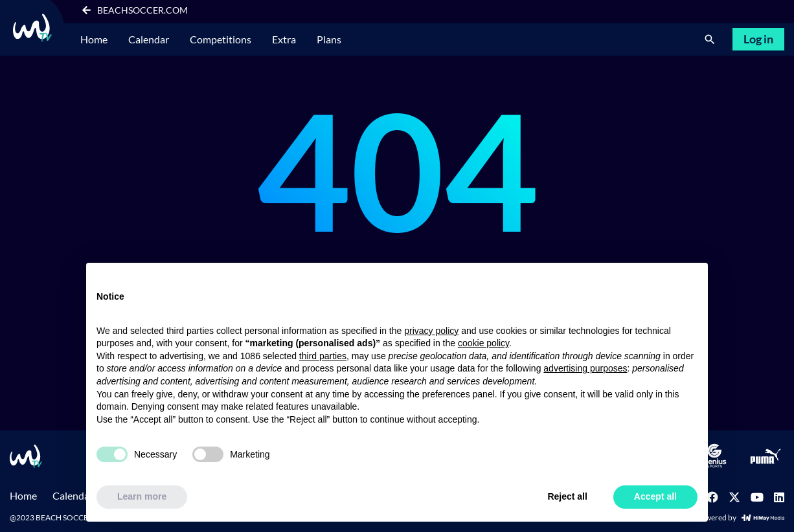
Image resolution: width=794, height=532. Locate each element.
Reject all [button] (567, 496)
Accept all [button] (655, 496)
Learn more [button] (142, 496)
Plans (329, 39)
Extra (284, 39)
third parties (323, 356)
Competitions (221, 39)
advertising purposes (585, 368)
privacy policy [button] (431, 331)
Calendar (149, 39)
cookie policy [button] (483, 343)
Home (94, 39)
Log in (758, 39)
